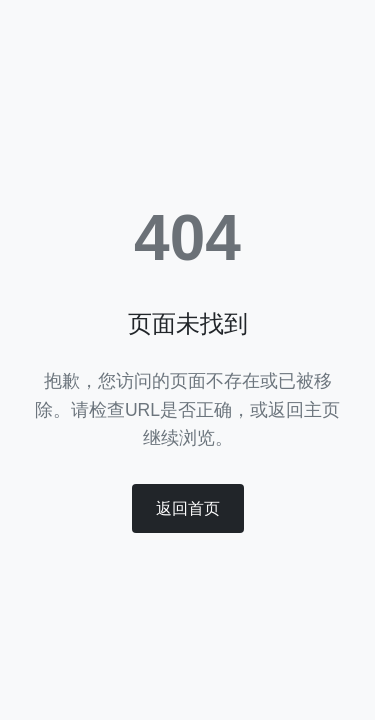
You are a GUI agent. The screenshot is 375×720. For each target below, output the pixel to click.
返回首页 (188, 508)
